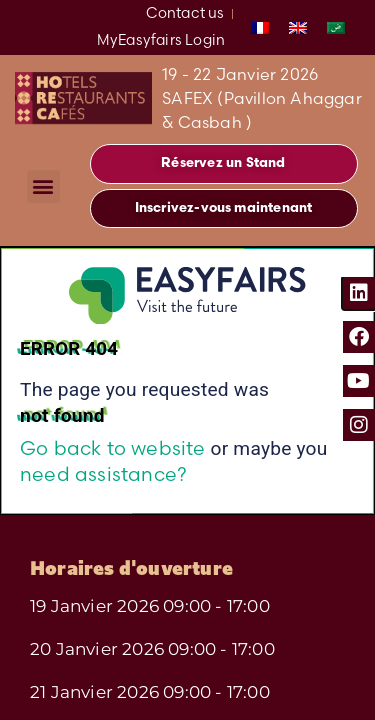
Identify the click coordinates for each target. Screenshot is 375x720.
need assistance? (103, 474)
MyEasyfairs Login (161, 40)
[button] (43, 186)
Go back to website (113, 448)
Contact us (185, 13)
